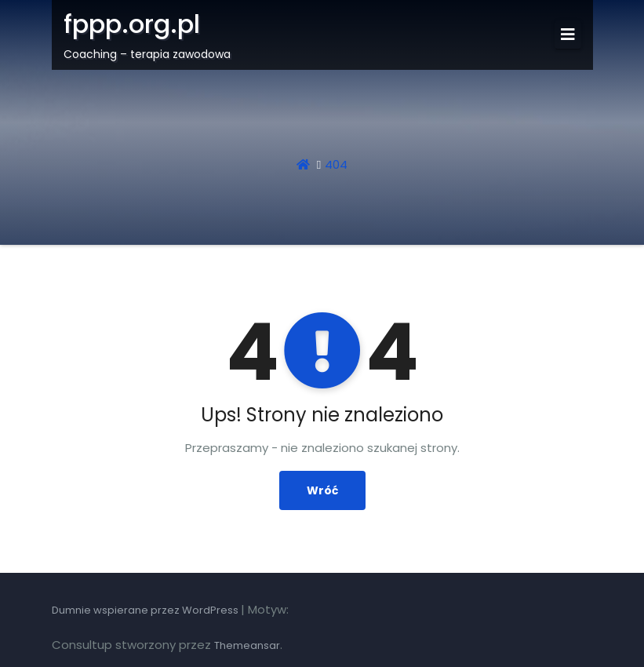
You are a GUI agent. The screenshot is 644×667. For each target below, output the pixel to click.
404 (336, 164)
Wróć (322, 490)
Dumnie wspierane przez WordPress (146, 610)
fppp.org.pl (132, 24)
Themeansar (247, 645)
